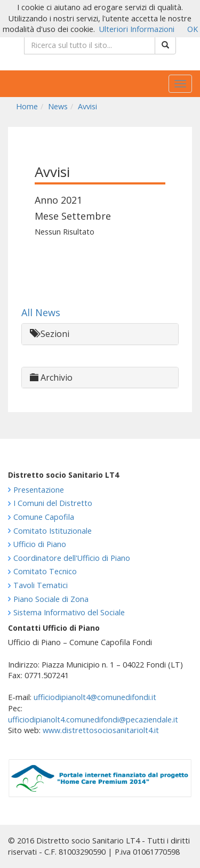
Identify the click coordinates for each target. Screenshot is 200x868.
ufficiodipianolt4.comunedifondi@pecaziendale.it (93, 720)
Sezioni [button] (50, 334)
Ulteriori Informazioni (137, 29)
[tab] (100, 334)
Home (27, 106)
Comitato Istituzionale (53, 531)
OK (193, 29)
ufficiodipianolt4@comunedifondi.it (95, 697)
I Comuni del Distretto (53, 503)
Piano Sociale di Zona (51, 599)
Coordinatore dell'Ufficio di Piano (72, 558)
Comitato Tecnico (45, 571)
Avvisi (87, 106)
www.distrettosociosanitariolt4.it (101, 730)
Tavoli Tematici (41, 585)
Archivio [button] (51, 377)
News (58, 106)
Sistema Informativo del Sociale (69, 612)
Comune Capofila (44, 517)
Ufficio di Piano (40, 544)
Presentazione (39, 490)
